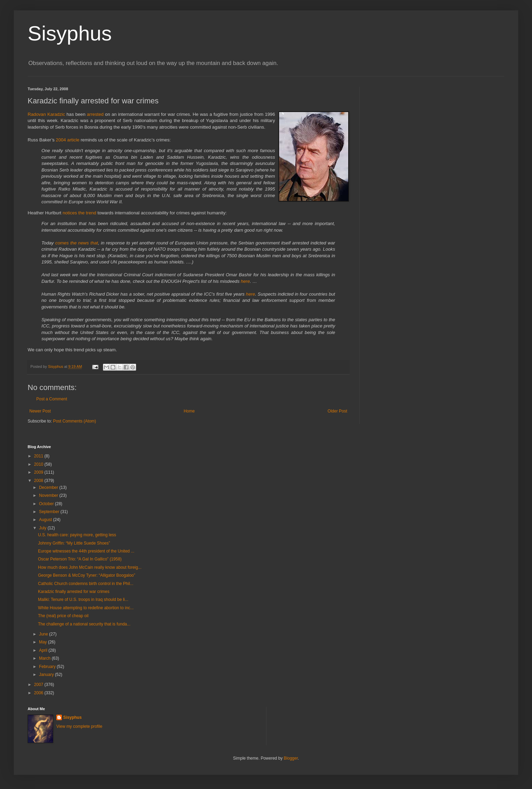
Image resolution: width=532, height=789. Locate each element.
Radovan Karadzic (46, 114)
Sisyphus (70, 33)
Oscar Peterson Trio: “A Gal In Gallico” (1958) (80, 559)
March (45, 658)
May (44, 642)
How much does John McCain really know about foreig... (90, 567)
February (48, 667)
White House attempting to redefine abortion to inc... (86, 608)
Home (189, 411)
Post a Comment (52, 399)
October (47, 504)
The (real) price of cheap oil (63, 616)
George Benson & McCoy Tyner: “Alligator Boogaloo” (87, 575)
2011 (39, 456)
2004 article (68, 140)
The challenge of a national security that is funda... (84, 624)
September (50, 512)
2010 (39, 464)
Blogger (291, 758)
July (43, 528)
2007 (39, 685)
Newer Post (40, 411)
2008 (39, 481)
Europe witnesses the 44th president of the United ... (86, 551)
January (47, 675)
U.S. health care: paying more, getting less (77, 535)
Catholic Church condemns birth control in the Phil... (86, 584)
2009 (39, 472)
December (49, 488)
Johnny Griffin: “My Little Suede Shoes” (74, 543)
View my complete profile (79, 726)
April (44, 650)
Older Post (337, 411)
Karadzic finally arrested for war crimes (74, 592)
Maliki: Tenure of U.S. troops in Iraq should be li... (83, 600)
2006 (39, 693)
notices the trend (79, 213)
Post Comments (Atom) (74, 421)
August (46, 520)
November (49, 495)
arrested (95, 114)
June (44, 634)
